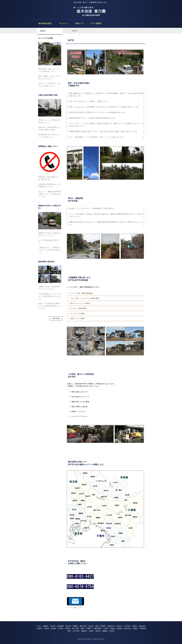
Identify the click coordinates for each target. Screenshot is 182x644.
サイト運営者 (96, 23)
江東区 (91, 631)
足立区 (112, 631)
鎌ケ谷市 (83, 626)
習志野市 (61, 626)
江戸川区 (76, 631)
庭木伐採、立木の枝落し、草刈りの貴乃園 (91, 10)
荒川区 (98, 631)
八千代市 (127, 626)
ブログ (42, 31)
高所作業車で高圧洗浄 (46, 262)
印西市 (134, 626)
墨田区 (84, 631)
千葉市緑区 (97, 628)
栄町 (82, 628)
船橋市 (46, 626)
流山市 (91, 626)
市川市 (53, 626)
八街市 (61, 628)
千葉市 (89, 628)
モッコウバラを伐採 (45, 38)
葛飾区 (105, 631)
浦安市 (75, 626)
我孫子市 (111, 626)
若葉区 (135, 628)
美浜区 (113, 628)
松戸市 (68, 626)
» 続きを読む (56, 318)
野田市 (103, 626)
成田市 (47, 628)
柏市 (97, 626)
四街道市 (142, 626)
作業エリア (79, 23)
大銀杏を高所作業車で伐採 (48, 95)
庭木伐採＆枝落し (45, 23)
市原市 (68, 628)
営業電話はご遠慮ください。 (49, 146)
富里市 (54, 628)
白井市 (119, 626)
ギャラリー (64, 23)
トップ (66, 31)
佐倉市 (40, 628)
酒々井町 (75, 628)
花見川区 (128, 628)
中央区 (106, 628)
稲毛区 (120, 628)
